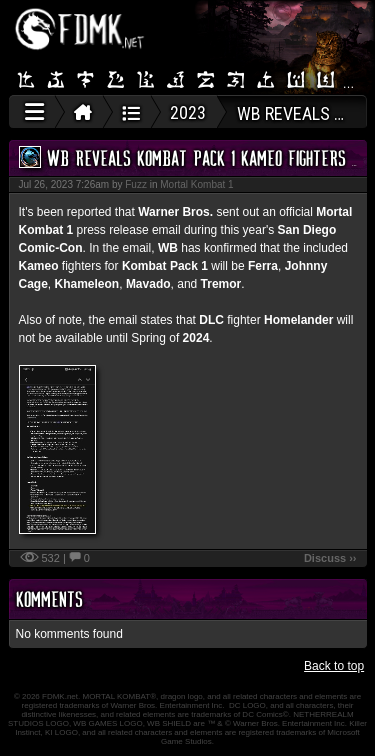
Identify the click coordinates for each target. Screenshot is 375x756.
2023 (188, 112)
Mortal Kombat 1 (196, 184)
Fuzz (136, 184)
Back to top (334, 666)
